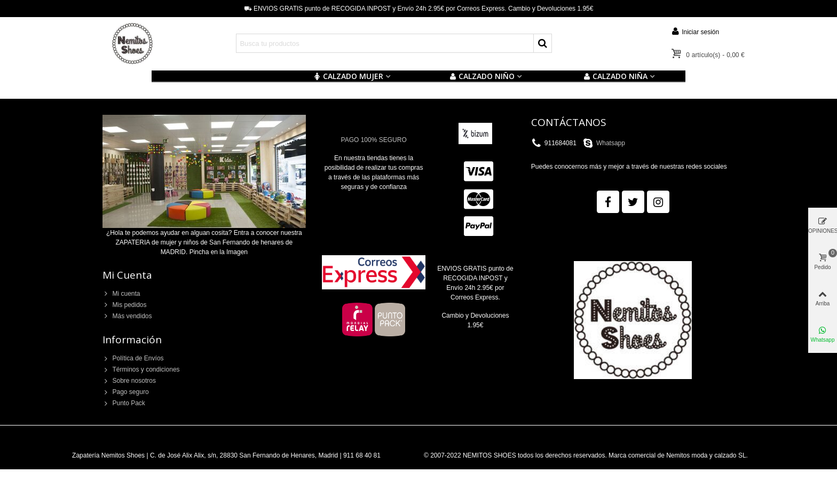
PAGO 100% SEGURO (374, 140)
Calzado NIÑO (482, 76)
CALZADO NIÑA (615, 76)
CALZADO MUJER (348, 76)
